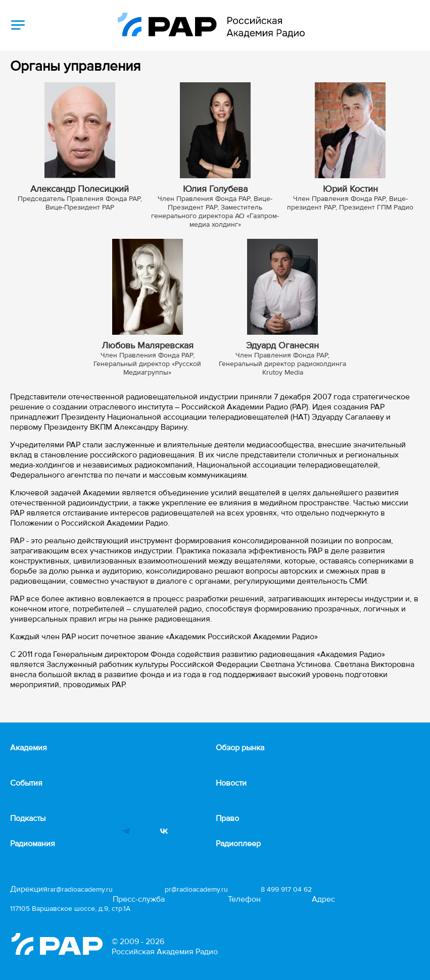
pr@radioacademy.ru (196, 889)
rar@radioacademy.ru (80, 889)
